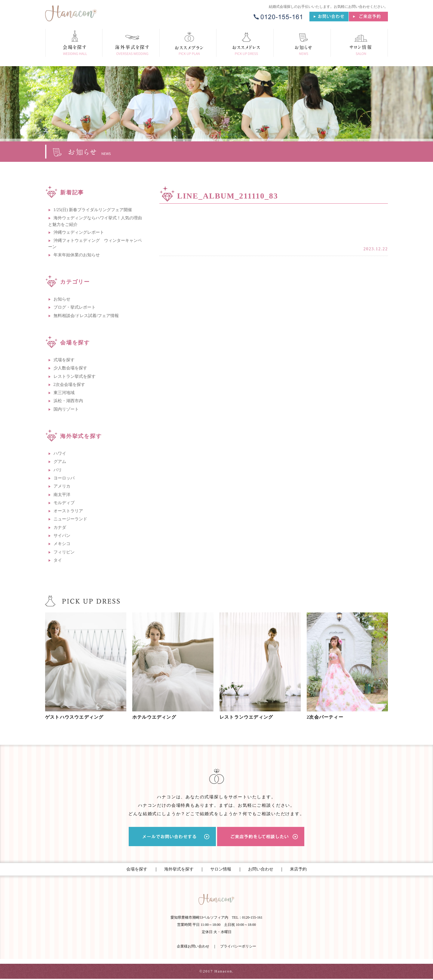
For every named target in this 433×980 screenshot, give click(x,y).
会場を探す (137, 869)
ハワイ (60, 453)
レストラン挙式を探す (75, 376)
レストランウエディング (249, 717)
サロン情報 (221, 869)
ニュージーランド (70, 519)
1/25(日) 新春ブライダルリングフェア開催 (93, 210)
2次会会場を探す (69, 385)
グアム (60, 462)
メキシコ (62, 544)
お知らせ (62, 299)
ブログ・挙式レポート (75, 307)
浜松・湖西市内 (68, 401)
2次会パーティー (327, 717)
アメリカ (62, 486)
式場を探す (64, 360)
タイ (58, 560)
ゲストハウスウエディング (77, 717)
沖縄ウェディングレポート (79, 232)
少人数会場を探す (70, 368)
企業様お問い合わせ (193, 948)
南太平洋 (62, 495)
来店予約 (298, 869)
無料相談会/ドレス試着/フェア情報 (86, 316)
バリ (58, 470)
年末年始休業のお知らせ (77, 255)
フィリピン (64, 552)
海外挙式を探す (179, 869)
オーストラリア (68, 511)
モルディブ (64, 503)
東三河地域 (64, 393)
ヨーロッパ (64, 478)
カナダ (60, 527)
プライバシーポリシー (238, 948)
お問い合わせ (261, 869)
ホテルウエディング (156, 717)
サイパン (62, 536)
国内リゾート (66, 409)
